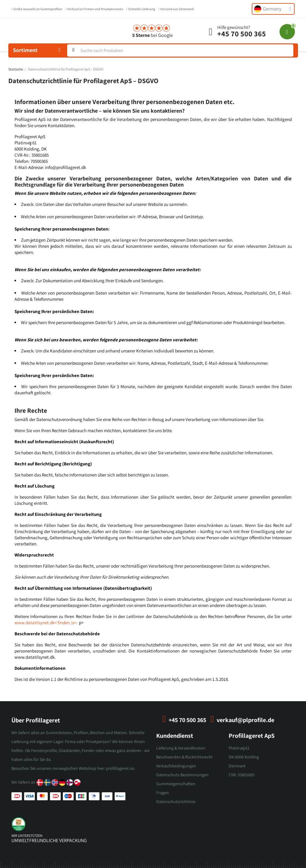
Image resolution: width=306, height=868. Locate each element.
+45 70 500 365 (242, 34)
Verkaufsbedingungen (176, 766)
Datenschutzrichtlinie (176, 802)
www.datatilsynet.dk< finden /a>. (46, 623)
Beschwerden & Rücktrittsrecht (184, 757)
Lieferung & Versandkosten (181, 748)
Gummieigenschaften (176, 784)
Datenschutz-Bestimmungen (182, 775)
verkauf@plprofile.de (245, 720)
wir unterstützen (27, 836)
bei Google (153, 35)
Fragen (163, 793)
